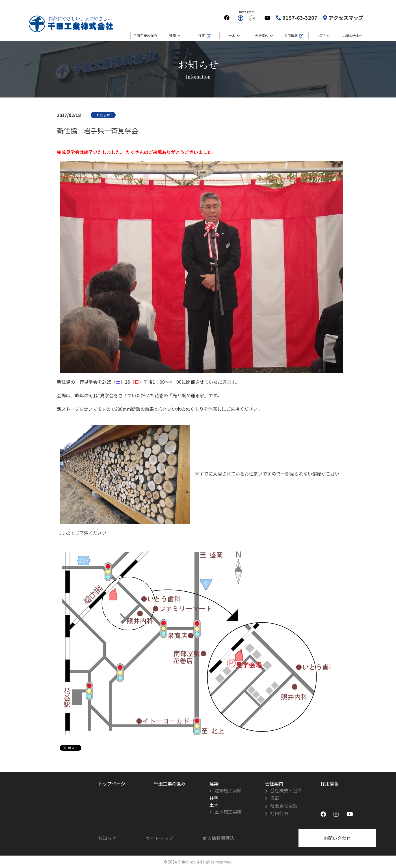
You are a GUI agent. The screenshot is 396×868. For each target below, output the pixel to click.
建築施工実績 (228, 790)
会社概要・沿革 (286, 790)
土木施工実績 (228, 811)
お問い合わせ (353, 35)
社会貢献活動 (284, 806)
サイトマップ (159, 838)
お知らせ (323, 35)
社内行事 (279, 813)
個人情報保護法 (218, 838)
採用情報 (291, 35)
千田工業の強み (145, 35)
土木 (232, 35)
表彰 (275, 798)
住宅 (202, 35)
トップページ (112, 784)
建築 (173, 35)
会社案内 (262, 35)
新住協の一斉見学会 (77, 382)
